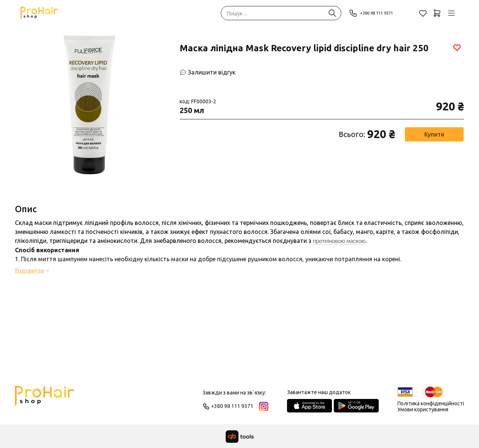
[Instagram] (264, 406)
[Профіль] (451, 13)
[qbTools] (240, 436)
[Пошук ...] (332, 13)
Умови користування (423, 409)
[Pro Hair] (39, 13)
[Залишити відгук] (208, 72)
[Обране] (423, 13)
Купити (434, 134)
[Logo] (45, 399)
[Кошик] (437, 13)
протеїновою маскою (339, 241)
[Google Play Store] (356, 406)
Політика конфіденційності (431, 403)
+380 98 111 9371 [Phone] (376, 13)
